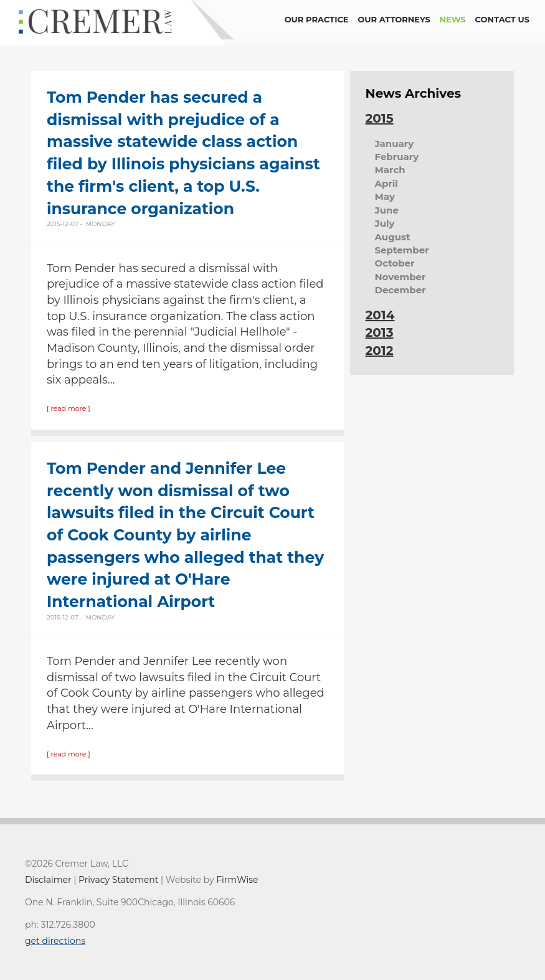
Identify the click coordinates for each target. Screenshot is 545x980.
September (402, 250)
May (385, 196)
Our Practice (317, 19)
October (395, 263)
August (393, 237)
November (400, 277)
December (400, 290)
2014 (380, 315)
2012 (380, 351)
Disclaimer (48, 880)
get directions (55, 941)
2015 (380, 118)
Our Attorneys (394, 19)
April (386, 183)
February (397, 157)
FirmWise (237, 880)
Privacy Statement (118, 880)
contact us (502, 19)
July (385, 223)
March (390, 170)
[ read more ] (69, 408)
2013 (380, 332)
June (387, 210)
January (395, 144)
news (453, 19)
